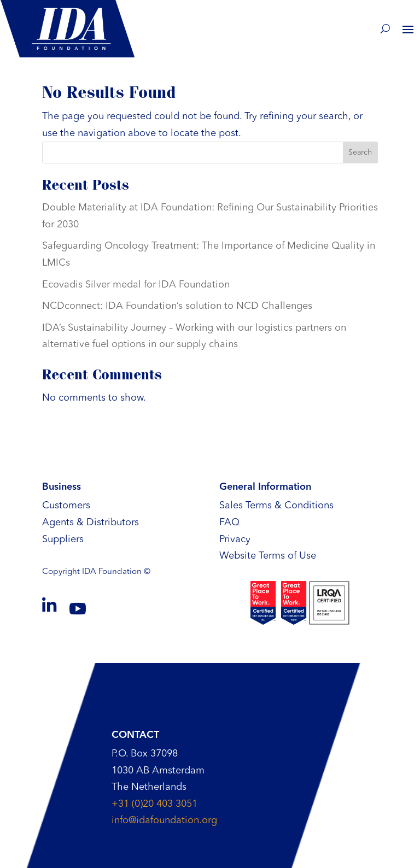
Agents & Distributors (91, 523)
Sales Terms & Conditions (276, 506)
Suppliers (63, 539)
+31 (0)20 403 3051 (154, 804)
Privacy (235, 539)
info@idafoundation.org (164, 820)
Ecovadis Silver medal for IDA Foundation (136, 285)
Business (62, 487)
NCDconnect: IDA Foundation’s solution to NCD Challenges (177, 306)
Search (360, 153)
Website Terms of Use (268, 556)
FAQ (229, 523)
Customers (66, 506)
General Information (265, 487)
